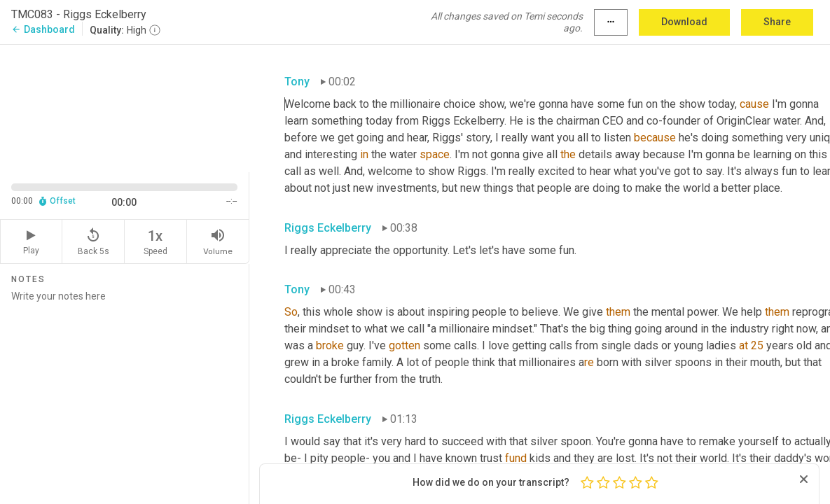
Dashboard (43, 29)
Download (684, 22)
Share (777, 22)
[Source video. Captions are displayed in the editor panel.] (125, 107)
